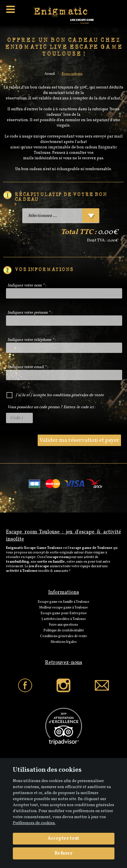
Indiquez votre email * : (28, 367)
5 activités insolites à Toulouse (64, 619)
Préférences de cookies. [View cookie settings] (34, 823)
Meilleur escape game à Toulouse (63, 608)
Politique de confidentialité (64, 631)
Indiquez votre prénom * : (30, 313)
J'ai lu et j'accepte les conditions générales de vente (60, 395)
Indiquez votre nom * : (27, 285)
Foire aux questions (63, 625)
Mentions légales (64, 642)
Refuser (64, 853)
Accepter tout (63, 838)
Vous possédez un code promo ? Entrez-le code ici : (51, 407)
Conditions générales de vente (63, 636)
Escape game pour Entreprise (64, 613)
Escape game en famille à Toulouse (63, 602)
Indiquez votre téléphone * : (32, 340)
